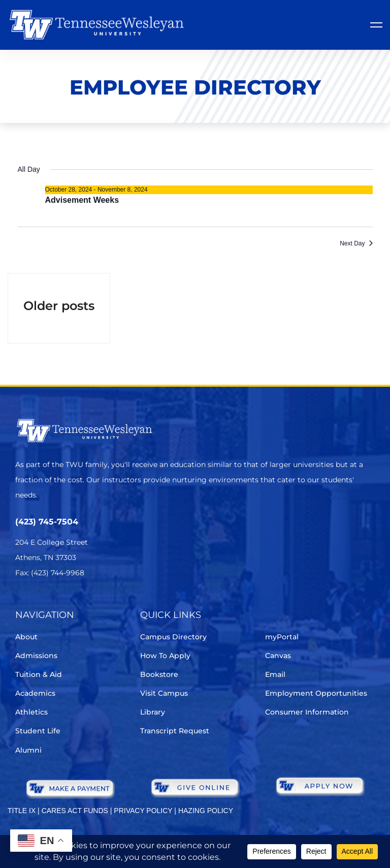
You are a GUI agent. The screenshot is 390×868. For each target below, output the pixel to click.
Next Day (356, 243)
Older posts (59, 306)
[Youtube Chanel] (107, 603)
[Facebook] (50, 603)
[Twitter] (22, 603)
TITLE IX (22, 811)
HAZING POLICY (206, 811)
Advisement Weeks (82, 200)
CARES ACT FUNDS (75, 811)
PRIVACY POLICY (143, 811)
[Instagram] (78, 603)
